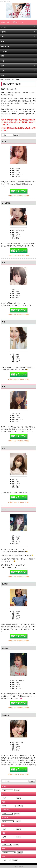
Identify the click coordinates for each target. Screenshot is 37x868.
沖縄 (3, 76)
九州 (3, 71)
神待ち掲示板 (18, 867)
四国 (3, 66)
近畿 (3, 56)
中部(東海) (5, 51)
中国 (3, 61)
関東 (3, 42)
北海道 (3, 32)
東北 (3, 37)
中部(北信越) (5, 46)
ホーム (3, 27)
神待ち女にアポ (19, 191)
